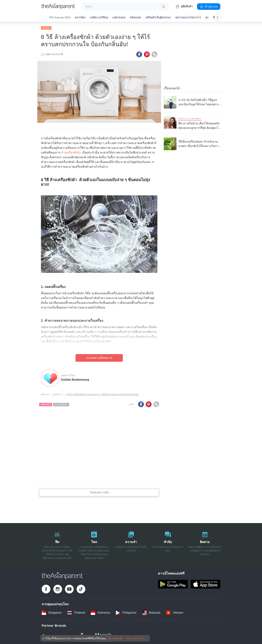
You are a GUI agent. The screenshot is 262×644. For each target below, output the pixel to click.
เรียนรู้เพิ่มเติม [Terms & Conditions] (115, 638)
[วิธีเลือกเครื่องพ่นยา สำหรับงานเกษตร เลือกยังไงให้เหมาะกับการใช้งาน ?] (193, 143)
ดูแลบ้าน (46, 27)
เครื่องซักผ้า (46, 404)
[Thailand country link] (76, 612)
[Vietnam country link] (175, 612)
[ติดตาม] (205, 543)
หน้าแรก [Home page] (45, 393)
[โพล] (94, 543)
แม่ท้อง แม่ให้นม (99, 18)
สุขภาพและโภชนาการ (188, 18)
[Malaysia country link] (151, 612)
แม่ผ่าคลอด (119, 18)
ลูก (207, 18)
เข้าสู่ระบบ (209, 6)
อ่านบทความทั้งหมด (99, 357)
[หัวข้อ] (168, 543)
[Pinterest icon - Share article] (147, 53)
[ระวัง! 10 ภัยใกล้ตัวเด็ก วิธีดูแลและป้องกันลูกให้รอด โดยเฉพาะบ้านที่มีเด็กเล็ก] (193, 101)
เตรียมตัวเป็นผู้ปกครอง (158, 18)
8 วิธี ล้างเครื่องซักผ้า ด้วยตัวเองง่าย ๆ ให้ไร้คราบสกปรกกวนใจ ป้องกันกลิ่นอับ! (102, 393)
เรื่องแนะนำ (172, 87)
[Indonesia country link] (100, 612)
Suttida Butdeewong (75, 379)
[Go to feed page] (58, 8)
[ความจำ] (131, 543)
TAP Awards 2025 (60, 18)
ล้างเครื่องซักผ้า (71, 151)
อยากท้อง (80, 18)
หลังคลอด (135, 18)
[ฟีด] (57, 543)
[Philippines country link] (126, 612)
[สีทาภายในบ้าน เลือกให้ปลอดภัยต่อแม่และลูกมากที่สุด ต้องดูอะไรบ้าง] (193, 122)
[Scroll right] (217, 17)
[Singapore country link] (52, 612)
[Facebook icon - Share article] (139, 53)
